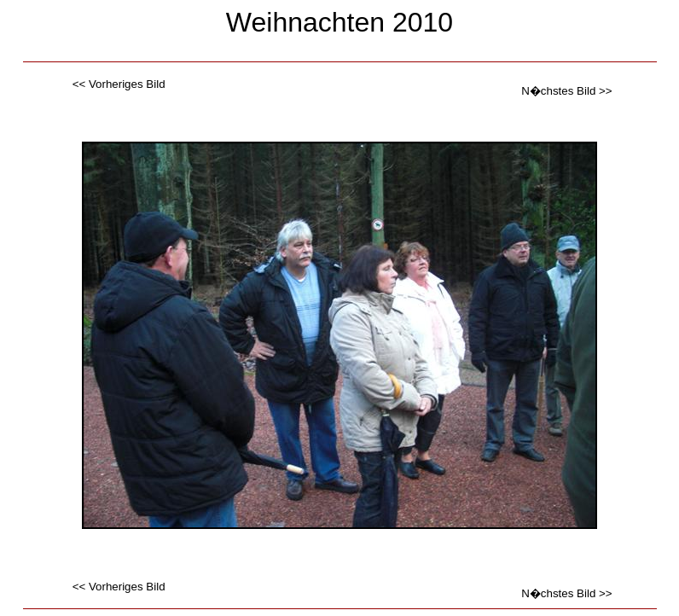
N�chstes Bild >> (566, 91)
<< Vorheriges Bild (119, 84)
